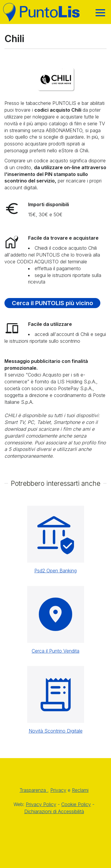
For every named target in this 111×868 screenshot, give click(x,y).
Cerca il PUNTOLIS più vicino (52, 303)
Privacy (58, 790)
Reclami (80, 790)
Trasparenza (33, 790)
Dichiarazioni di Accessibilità (54, 811)
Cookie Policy (76, 804)
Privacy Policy (41, 804)
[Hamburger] (100, 13)
